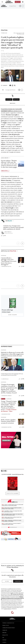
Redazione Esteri (6, 414)
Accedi (7, 581)
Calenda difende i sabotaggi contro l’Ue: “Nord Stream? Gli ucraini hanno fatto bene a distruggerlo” (9, 261)
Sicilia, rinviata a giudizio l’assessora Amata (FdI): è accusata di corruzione (8, 421)
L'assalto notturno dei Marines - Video (9, 410)
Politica (4, 30)
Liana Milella (5, 379)
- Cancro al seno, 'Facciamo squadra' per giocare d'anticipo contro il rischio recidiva (11, 508)
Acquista (12, 315)
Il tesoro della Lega (7, 310)
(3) (4, 236)
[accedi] (23, 2)
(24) (23, 266)
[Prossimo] (22, 243)
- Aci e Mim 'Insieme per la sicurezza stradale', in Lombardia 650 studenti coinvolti (11, 524)
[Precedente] (18, 243)
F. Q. (2, 51)
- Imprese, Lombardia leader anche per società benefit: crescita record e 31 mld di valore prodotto (12, 505)
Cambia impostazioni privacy (9, 628)
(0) (23, 414)
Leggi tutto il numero (12, 493)
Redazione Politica (6, 266)
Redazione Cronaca (6, 396)
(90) (23, 379)
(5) (23, 427)
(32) (23, 396)
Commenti (4, 85)
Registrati (18, 581)
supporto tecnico (7, 609)
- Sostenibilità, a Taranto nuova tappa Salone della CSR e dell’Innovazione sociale (12, 511)
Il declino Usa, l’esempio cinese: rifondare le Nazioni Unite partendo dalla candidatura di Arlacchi (13, 227)
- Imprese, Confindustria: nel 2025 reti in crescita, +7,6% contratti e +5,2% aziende (12, 521)
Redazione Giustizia (6, 427)
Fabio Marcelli (8, 232)
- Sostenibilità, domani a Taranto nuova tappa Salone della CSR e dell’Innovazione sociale (12, 515)
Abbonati (18, 2)
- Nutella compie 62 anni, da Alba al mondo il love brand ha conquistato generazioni (12, 518)
